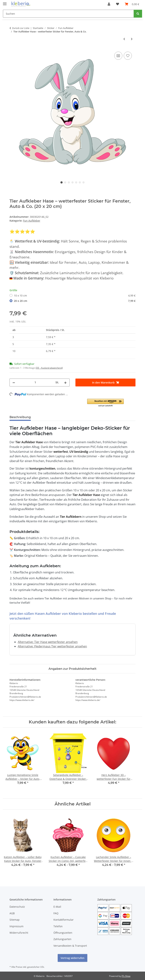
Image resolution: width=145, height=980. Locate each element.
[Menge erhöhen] (65, 382)
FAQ (56, 913)
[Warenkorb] (132, 4)
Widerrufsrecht (19, 933)
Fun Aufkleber (32, 221)
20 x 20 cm (75, 301)
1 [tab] (62, 182)
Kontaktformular (64, 920)
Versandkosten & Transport (70, 946)
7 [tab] (83, 182)
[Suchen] (68, 14)
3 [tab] (69, 182)
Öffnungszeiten (63, 933)
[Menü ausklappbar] (5, 2)
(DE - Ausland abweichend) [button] (49, 368)
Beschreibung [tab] (20, 417)
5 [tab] (76, 182)
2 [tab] (65, 182)
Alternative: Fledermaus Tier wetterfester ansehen (52, 646)
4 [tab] (72, 182)
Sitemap (15, 920)
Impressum (16, 926)
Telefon (58, 926)
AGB (12, 913)
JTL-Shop (126, 976)
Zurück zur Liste (21, 28)
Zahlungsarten (62, 939)
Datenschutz (17, 907)
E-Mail (57, 907)
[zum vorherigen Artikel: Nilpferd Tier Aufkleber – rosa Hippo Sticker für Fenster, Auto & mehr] (124, 39)
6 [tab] (80, 182)
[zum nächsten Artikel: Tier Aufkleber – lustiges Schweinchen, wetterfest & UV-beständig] (132, 39)
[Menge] (35, 382)
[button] (109, 4)
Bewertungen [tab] (47, 417)
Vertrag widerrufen (72, 958)
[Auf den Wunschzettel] (128, 56)
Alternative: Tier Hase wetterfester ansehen (48, 642)
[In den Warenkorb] (105, 382)
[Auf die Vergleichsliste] (118, 56)
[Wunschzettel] (118, 4)
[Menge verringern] (14, 382)
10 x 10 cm (75, 296)
